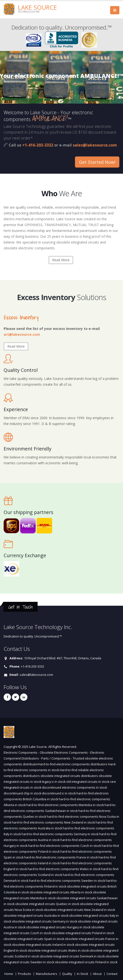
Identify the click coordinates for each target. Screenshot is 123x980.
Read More (61, 260)
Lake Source (37, 7)
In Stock (82, 974)
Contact (112, 974)
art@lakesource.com (22, 334)
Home (9, 974)
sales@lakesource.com (95, 145)
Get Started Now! (97, 162)
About (97, 974)
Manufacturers (47, 974)
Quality (67, 974)
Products (25, 974)
